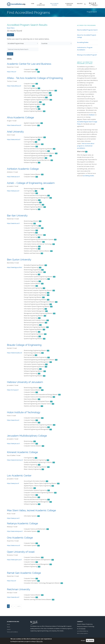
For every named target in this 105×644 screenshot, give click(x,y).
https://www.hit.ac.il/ (13, 420)
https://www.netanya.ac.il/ (15, 531)
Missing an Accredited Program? (87, 55)
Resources (80, 4)
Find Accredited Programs (54, 4)
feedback (92, 115)
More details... (61, 631)
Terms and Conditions (12, 632)
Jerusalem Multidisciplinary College (27, 436)
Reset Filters (11, 28)
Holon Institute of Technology (24, 412)
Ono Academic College (20, 538)
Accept (83, 640)
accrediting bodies (88, 176)
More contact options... (83, 633)
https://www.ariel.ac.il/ (14, 139)
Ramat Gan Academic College (24, 573)
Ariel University (15, 132)
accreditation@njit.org (83, 631)
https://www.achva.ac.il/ (14, 125)
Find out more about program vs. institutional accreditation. (86, 146)
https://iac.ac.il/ (12, 581)
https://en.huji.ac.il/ (13, 390)
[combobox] (23, 43)
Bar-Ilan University (17, 216)
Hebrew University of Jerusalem (25, 382)
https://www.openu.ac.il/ (14, 560)
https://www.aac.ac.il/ (13, 177)
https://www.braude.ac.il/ (15, 353)
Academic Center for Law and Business (29, 64)
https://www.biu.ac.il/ (13, 223)
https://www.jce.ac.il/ (13, 191)
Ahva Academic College (20, 117)
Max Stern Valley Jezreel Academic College (31, 510)
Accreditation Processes (69, 4)
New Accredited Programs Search (87, 30)
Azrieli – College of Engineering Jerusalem (31, 183)
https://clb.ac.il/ (12, 72)
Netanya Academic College (22, 523)
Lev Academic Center (19, 476)
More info (39, 641)
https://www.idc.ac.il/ (13, 597)
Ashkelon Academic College (23, 169)
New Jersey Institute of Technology (55, 626)
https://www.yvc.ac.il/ (13, 518)
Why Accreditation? (41, 4)
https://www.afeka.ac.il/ (14, 86)
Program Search (92, 12)
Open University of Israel (21, 552)
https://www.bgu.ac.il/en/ (15, 267)
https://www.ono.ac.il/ (14, 545)
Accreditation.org (35, 626)
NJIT (65, 626)
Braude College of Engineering (24, 345)
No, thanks (90, 640)
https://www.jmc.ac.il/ (13, 444)
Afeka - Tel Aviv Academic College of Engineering (35, 78)
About (8, 627)
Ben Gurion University (19, 260)
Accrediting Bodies (83, 42)
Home (33, 4)
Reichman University (19, 589)
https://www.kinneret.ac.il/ (15, 460)
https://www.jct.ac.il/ (13, 483)
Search (9, 629)
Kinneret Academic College (22, 452)
